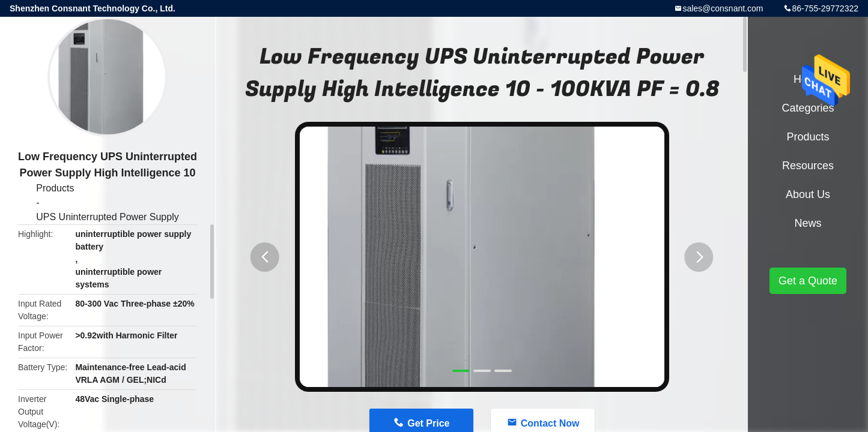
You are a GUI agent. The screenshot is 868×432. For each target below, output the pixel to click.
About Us (808, 194)
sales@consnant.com (723, 8)
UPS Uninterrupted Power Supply (107, 217)
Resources (808, 166)
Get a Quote (808, 281)
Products (55, 188)
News (808, 223)
